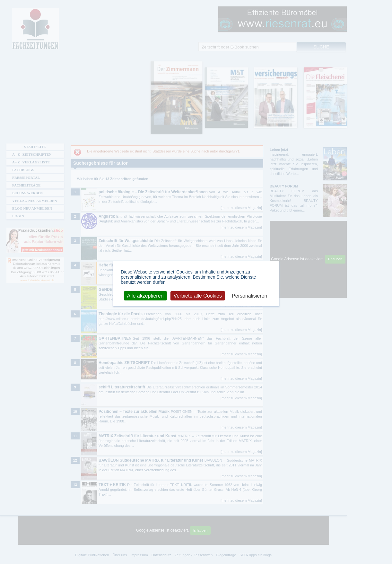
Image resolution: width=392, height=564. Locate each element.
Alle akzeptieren (145, 295)
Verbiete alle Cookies (198, 295)
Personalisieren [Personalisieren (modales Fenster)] (249, 295)
